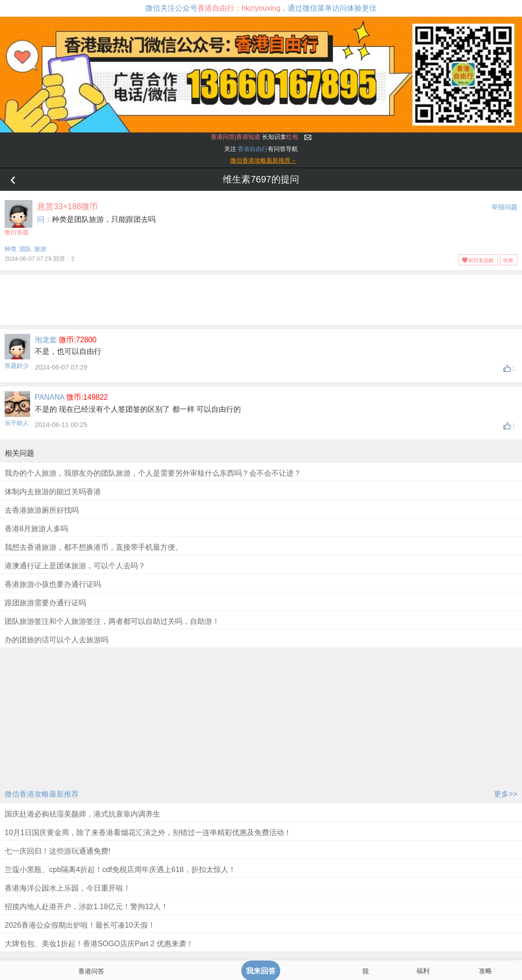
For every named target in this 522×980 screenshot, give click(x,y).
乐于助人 (17, 423)
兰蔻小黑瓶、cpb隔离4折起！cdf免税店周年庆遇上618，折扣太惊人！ (120, 870)
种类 (11, 249)
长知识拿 (255, 137)
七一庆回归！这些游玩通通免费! (57, 851)
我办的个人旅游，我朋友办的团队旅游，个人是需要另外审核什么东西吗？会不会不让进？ (153, 473)
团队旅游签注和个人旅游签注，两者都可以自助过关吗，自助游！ (112, 621)
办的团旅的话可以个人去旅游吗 (57, 640)
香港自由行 (253, 149)
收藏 (508, 260)
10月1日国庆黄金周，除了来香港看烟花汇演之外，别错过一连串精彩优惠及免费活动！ (148, 832)
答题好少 (17, 366)
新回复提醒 (481, 260)
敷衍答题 (19, 218)
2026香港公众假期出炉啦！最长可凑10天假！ (80, 925)
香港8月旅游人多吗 (36, 529)
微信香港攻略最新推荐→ (263, 160)
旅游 (40, 249)
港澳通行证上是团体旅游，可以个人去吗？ (75, 566)
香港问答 (91, 971)
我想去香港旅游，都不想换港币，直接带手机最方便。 (94, 547)
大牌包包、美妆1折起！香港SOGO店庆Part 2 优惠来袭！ (99, 944)
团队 (25, 249)
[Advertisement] (261, 298)
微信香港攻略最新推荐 (42, 794)
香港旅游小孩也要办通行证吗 (53, 584)
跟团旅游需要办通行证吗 (45, 603)
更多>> (506, 794)
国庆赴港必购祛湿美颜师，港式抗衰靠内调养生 (82, 814)
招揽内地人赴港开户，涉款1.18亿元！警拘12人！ (86, 907)
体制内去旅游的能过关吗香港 (53, 492)
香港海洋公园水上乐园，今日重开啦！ (68, 888)
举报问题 (504, 207)
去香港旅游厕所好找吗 (42, 510)
